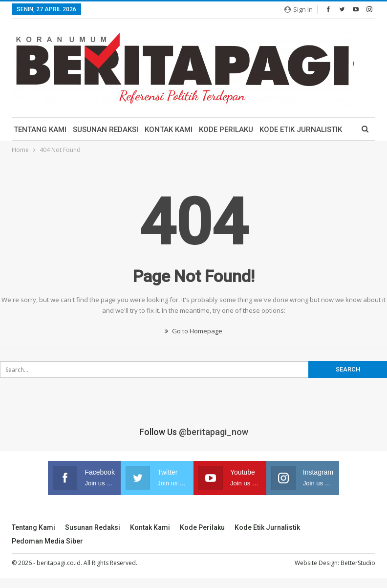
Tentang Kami (40, 130)
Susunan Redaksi (106, 130)
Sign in (299, 9)
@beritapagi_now (214, 432)
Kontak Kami (169, 130)
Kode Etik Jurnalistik (301, 130)
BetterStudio (358, 563)
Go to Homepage (193, 331)
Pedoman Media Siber (47, 541)
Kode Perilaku (226, 130)
